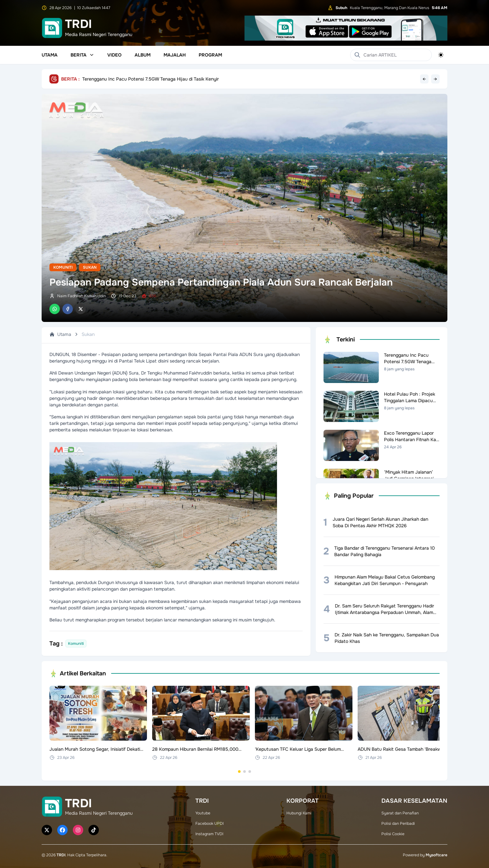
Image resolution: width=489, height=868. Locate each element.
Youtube (203, 813)
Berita (82, 55)
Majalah (175, 55)
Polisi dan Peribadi (398, 823)
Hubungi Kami (299, 813)
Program (210, 55)
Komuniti (63, 267)
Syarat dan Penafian (400, 813)
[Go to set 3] (250, 772)
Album (143, 55)
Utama (50, 55)
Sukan (90, 267)
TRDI (61, 855)
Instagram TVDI (209, 834)
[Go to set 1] (239, 772)
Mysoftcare (436, 855)
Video (114, 55)
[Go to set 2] (244, 772)
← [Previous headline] (424, 79)
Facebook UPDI (210, 823)
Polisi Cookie (393, 834)
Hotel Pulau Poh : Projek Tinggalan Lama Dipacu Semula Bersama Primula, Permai (168, 79)
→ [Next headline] (435, 79)
